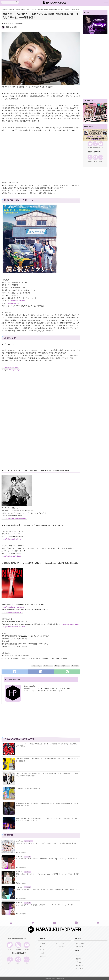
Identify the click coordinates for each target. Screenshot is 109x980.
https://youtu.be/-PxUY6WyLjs (12, 612)
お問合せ (79, 962)
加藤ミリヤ (49, 666)
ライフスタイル (61, 944)
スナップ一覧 (80, 944)
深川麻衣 (76, 666)
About (77, 956)
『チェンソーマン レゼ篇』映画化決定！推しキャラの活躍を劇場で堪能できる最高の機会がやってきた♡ (47, 745)
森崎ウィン (66, 666)
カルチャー (19, 24)
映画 (57, 666)
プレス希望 (79, 965)
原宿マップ (79, 947)
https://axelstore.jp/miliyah (11, 556)
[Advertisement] (21, 722)
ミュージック (29, 841)
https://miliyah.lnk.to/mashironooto (14, 518)
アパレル (28, 857)
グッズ (42, 953)
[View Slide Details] (95, 34)
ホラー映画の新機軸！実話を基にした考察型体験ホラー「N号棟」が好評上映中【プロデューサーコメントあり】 (47, 805)
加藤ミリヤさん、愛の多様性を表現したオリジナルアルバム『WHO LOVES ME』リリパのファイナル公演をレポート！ (46, 819)
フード (42, 950)
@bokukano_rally (14, 303)
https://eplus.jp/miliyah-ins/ (11, 539)
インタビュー (60, 947)
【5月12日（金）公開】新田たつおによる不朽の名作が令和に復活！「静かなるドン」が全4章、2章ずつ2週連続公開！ (47, 775)
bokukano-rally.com (18, 301)
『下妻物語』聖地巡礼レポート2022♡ (29, 788)
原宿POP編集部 (11, 27)
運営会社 (79, 959)
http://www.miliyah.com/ (10, 367)
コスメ (42, 947)
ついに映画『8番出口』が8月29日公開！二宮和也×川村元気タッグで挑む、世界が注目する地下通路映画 (47, 760)
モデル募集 (79, 968)
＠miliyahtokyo (15, 370)
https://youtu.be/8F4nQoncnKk (13, 607)
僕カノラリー (38, 666)
